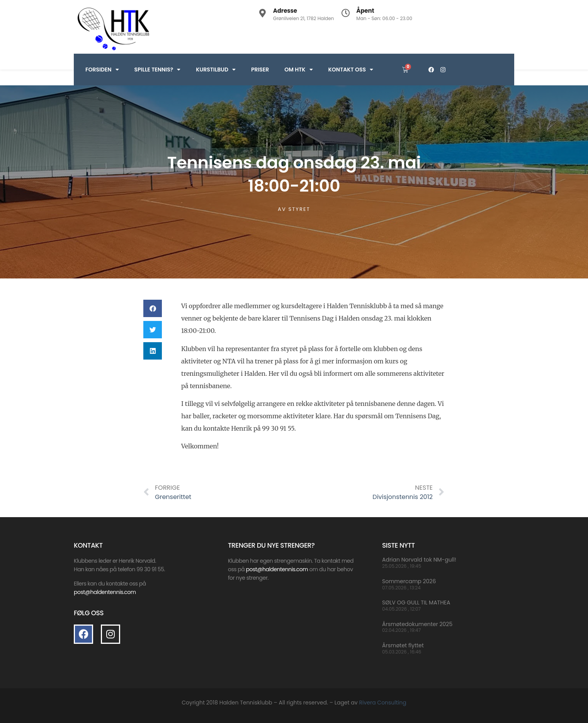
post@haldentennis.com (277, 569)
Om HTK (298, 70)
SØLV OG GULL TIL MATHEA (416, 602)
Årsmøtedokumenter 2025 (417, 624)
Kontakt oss (351, 70)
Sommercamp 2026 (409, 581)
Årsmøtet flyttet (403, 645)
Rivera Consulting (382, 703)
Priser (260, 70)
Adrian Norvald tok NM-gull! (419, 560)
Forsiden (102, 70)
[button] (153, 308)
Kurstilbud (216, 70)
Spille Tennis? (158, 70)
